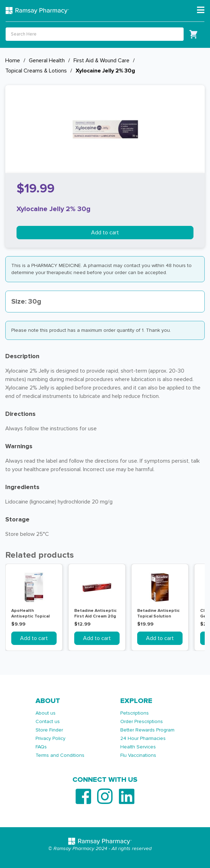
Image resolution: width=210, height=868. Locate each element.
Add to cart (105, 233)
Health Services (138, 747)
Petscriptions (135, 713)
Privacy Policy (50, 738)
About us (46, 713)
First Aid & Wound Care (101, 61)
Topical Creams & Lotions (36, 71)
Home (13, 61)
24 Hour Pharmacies (143, 738)
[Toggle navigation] (201, 10)
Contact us (48, 721)
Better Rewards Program (147, 730)
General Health (47, 61)
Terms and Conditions (60, 755)
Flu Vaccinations (138, 755)
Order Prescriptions (142, 721)
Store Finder (49, 730)
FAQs (41, 747)
